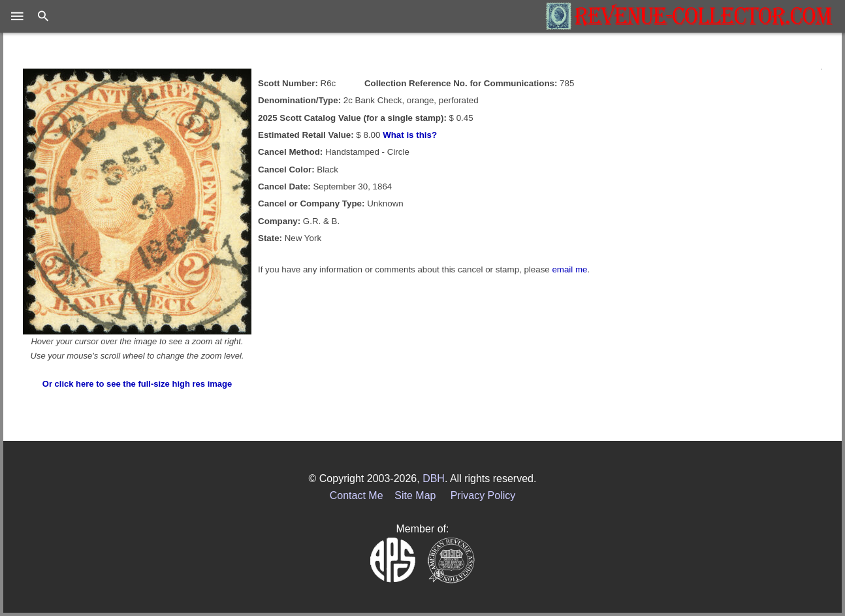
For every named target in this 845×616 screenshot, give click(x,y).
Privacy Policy (483, 495)
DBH (434, 478)
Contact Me (357, 495)
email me (569, 269)
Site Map (415, 495)
